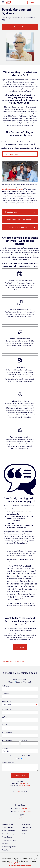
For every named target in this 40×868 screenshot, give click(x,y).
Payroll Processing (8, 834)
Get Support (20, 815)
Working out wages (12, 154)
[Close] (38, 856)
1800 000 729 (23, 783)
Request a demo (20, 27)
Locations (5, 748)
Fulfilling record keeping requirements (18, 220)
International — (20, 811)
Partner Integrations (9, 847)
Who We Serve (27, 824)
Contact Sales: (20, 805)
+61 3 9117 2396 (25, 786)
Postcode (24, 740)
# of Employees (7, 740)
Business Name (7, 733)
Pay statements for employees (16, 227)
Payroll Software (8, 837)
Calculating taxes (11, 212)
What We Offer (7, 824)
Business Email (7, 709)
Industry (25, 831)
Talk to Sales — (20, 808)
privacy (18, 792)
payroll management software (13, 189)
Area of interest (7, 701)
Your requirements (8, 763)
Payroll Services (7, 827)
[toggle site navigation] (3, 2)
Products (5, 850)
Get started (20, 647)
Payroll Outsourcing (8, 831)
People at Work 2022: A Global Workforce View (13, 662)
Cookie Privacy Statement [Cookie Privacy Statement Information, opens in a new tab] (14, 863)
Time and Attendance (9, 840)
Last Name (5, 694)
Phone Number (7, 725)
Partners (25, 834)
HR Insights (6, 843)
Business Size (26, 827)
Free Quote (33, 2)
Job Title (5, 717)
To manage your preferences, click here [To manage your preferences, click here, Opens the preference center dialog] (20, 866)
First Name (5, 686)
